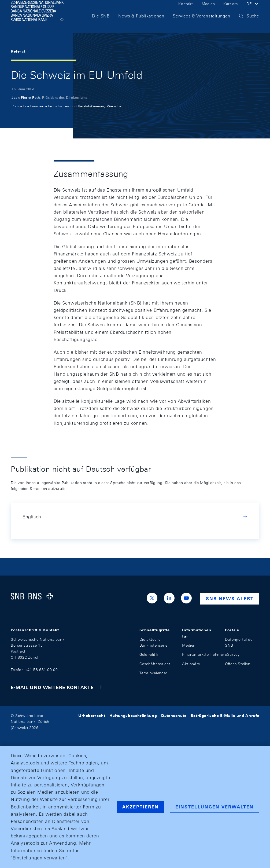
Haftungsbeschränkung (133, 716)
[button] (253, 10)
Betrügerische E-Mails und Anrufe (225, 716)
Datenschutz (174, 716)
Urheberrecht (92, 716)
